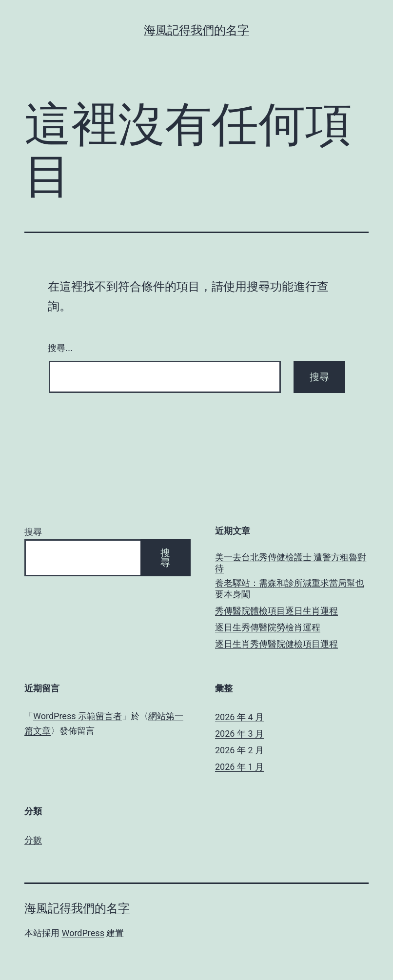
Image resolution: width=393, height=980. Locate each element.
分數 (33, 840)
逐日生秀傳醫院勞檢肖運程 (268, 627)
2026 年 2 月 (239, 750)
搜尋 (33, 532)
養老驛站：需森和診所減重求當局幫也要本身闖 (290, 588)
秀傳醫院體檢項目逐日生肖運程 (276, 611)
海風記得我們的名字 (196, 30)
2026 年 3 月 (239, 734)
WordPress (83, 933)
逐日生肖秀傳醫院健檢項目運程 (276, 644)
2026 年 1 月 (239, 767)
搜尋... (60, 348)
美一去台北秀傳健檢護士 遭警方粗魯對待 (291, 563)
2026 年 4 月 (239, 717)
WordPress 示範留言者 (78, 716)
